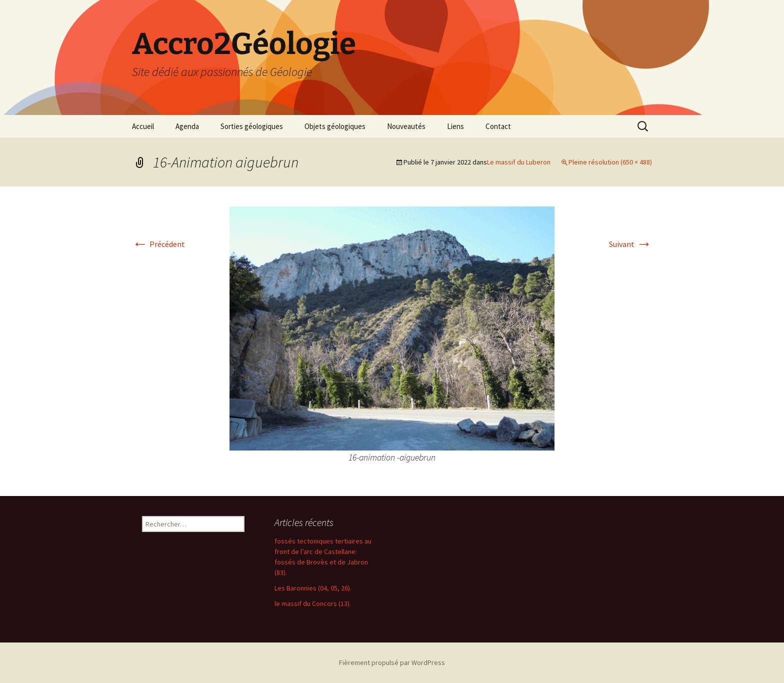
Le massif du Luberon (519, 162)
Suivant (630, 244)
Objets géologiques (335, 126)
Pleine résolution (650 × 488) (610, 162)
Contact (498, 126)
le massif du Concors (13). (313, 603)
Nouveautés (406, 126)
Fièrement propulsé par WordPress (392, 662)
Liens (455, 126)
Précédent (158, 244)
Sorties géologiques (252, 126)
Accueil (143, 126)
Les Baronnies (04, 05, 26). (313, 588)
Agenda (187, 126)
